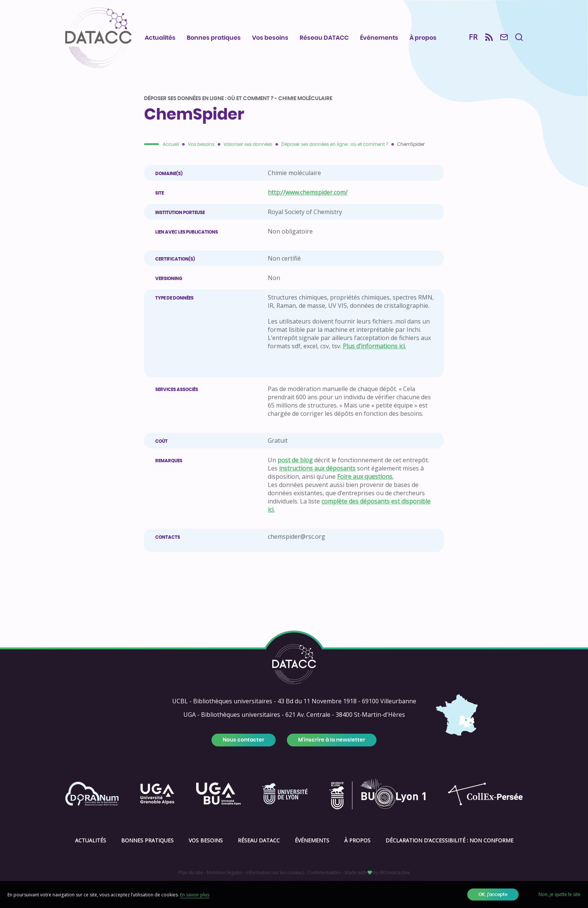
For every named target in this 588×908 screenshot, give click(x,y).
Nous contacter (244, 740)
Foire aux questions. (365, 476)
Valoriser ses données (248, 144)
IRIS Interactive (395, 873)
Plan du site (191, 873)
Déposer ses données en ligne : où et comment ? (335, 144)
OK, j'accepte (493, 895)
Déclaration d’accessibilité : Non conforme (449, 840)
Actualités (160, 38)
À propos (423, 38)
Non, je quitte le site (559, 894)
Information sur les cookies (275, 873)
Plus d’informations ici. (374, 346)
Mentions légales (224, 873)
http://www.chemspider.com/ (308, 192)
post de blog (295, 460)
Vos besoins (270, 38)
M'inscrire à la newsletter (332, 740)
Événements (379, 38)
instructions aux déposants (317, 468)
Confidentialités (324, 873)
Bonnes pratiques (214, 38)
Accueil (171, 144)
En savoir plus (195, 895)
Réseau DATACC (324, 38)
